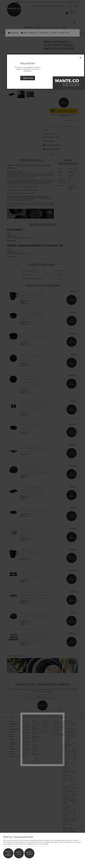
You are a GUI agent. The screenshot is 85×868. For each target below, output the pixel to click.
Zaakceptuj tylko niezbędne (8, 853)
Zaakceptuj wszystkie (29, 853)
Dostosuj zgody (19, 853)
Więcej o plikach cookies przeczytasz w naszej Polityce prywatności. (25, 846)
